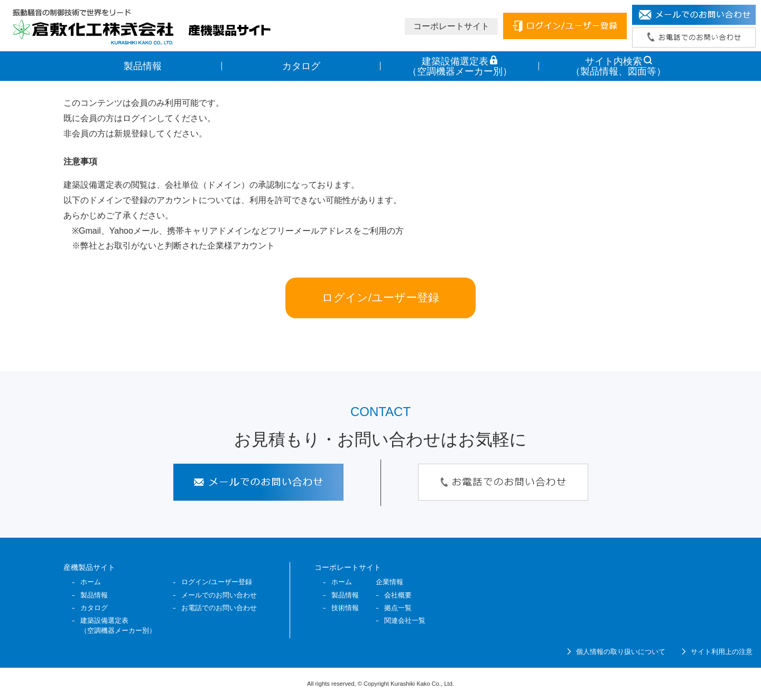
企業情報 (389, 582)
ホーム (91, 582)
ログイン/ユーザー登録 (380, 297)
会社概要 (398, 595)
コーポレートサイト (451, 26)
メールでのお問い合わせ (219, 595)
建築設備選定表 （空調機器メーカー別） (460, 66)
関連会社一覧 (405, 620)
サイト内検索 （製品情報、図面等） (618, 66)
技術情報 (345, 608)
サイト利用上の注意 (722, 652)
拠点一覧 (398, 608)
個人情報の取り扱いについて (621, 652)
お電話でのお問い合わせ (219, 608)
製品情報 (143, 66)
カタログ (301, 66)
